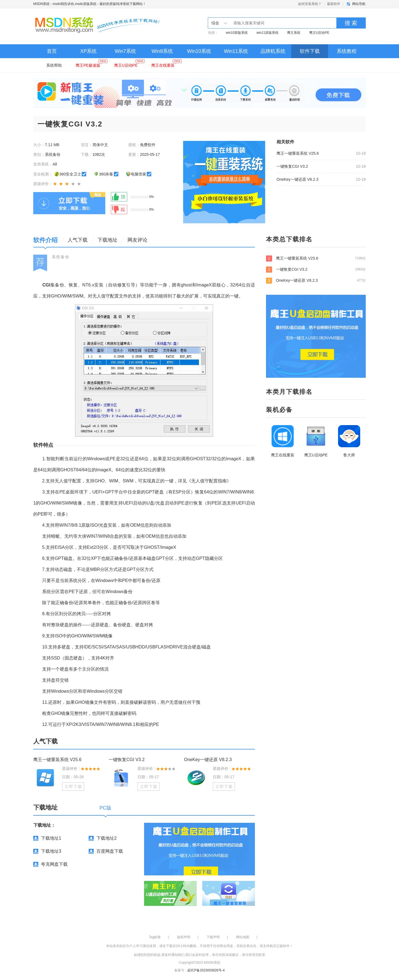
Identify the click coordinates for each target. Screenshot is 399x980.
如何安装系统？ (310, 4)
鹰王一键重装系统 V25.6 (298, 153)
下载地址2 (107, 838)
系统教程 (347, 51)
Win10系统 (199, 51)
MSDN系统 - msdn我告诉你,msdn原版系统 (65, 4)
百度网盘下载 (110, 851)
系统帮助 (54, 65)
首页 (52, 51)
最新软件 (334, 4)
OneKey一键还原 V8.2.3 (297, 179)
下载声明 (213, 937)
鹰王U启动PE (319, 33)
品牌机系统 (273, 51)
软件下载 (310, 51)
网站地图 (243, 937)
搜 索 (351, 23)
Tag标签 (155, 937)
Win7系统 (125, 51)
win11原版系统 (268, 33)
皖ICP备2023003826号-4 (206, 970)
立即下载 (73, 787)
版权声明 (184, 937)
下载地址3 (51, 851)
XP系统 (88, 51)
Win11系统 (236, 51)
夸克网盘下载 (54, 864)
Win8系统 (162, 51)
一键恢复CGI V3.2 (292, 166)
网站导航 (359, 4)
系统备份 (61, 257)
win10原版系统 (237, 33)
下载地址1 (51, 838)
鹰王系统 (294, 33)
